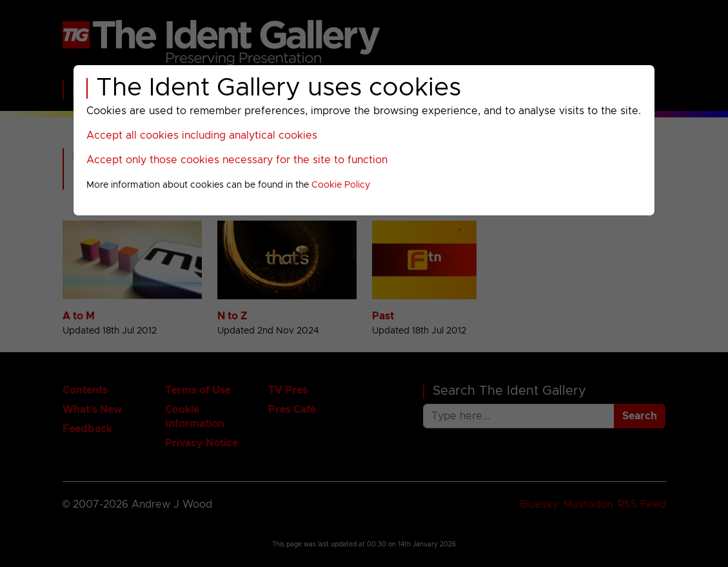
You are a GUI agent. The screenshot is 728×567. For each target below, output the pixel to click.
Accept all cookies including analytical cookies (202, 135)
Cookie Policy (341, 185)
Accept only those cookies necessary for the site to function (237, 160)
